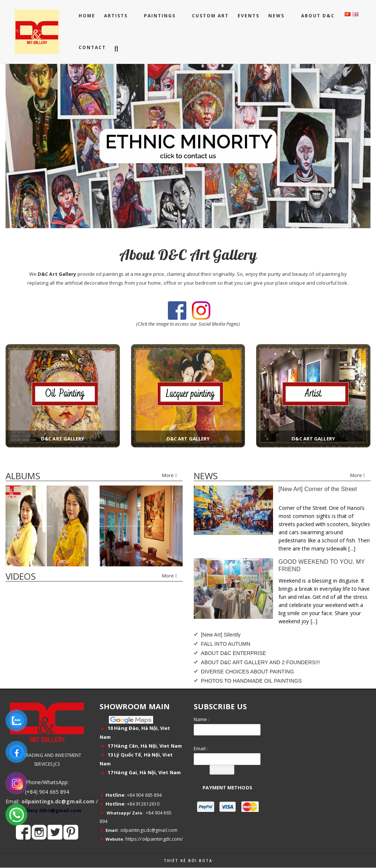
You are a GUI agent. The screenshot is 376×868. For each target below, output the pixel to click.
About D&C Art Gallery (188, 254)
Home (87, 16)
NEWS (277, 16)
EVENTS (249, 16)
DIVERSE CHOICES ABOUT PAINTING (248, 672)
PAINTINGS (161, 16)
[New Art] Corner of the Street (318, 489)
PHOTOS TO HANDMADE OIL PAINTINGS (251, 681)
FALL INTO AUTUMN (226, 644)
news (206, 476)
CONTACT (92, 47)
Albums (23, 476)
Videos (21, 576)
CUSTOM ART (210, 16)
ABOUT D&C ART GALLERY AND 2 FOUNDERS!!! (261, 662)
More (169, 475)
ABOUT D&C (318, 16)
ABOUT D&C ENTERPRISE (234, 653)
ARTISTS (117, 16)
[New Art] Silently (221, 635)
